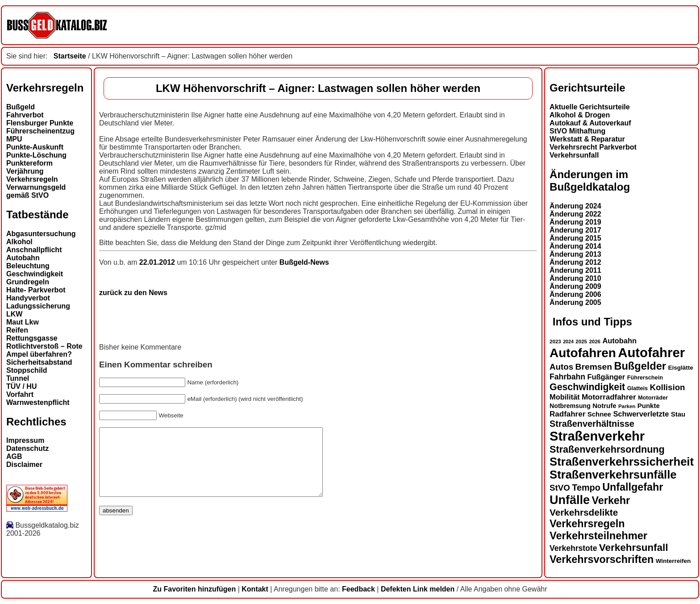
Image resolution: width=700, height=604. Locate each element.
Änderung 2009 (575, 286)
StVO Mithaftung (577, 131)
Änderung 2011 (575, 270)
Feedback (358, 589)
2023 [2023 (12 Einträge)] (555, 342)
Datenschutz (27, 448)
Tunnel (18, 378)
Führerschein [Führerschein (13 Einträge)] (645, 378)
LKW (14, 314)
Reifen (17, 330)
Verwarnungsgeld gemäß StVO (36, 191)
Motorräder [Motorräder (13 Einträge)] (653, 398)
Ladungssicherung (38, 306)
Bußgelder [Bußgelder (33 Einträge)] (640, 366)
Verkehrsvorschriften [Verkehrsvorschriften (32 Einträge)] (602, 559)
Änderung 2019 (575, 222)
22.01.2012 (158, 262)
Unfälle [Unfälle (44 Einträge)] (570, 500)
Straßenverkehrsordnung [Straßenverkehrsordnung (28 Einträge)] (607, 449)
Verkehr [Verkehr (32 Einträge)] (611, 500)
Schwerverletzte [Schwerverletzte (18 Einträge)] (641, 414)
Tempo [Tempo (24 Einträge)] (586, 487)
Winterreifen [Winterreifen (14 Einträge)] (673, 561)
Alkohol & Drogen (580, 115)
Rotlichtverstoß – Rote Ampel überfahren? (44, 350)
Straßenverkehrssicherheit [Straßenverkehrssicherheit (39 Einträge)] (622, 462)
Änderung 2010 (575, 278)
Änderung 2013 (575, 254)
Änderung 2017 (575, 230)
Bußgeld (21, 107)
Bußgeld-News (304, 262)
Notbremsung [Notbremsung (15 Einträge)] (570, 406)
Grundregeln (28, 282)
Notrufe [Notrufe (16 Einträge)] (604, 406)
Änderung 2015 (575, 238)
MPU (14, 139)
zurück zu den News (133, 293)
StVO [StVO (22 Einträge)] (560, 488)
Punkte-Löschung (36, 155)
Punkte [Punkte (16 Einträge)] (649, 406)
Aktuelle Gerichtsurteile (590, 107)
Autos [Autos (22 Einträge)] (561, 367)
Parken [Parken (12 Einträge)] (627, 406)
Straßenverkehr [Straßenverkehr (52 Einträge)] (597, 436)
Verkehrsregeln (32, 179)
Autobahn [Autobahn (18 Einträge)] (619, 341)
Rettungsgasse (32, 338)
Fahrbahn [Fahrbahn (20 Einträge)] (567, 377)
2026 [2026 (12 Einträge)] (595, 342)
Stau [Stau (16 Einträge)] (678, 414)
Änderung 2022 (575, 214)
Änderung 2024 (575, 206)
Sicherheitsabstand (39, 362)
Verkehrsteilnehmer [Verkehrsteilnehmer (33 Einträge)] (598, 536)
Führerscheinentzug (40, 131)
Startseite (70, 56)
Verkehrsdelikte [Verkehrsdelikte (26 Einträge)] (584, 512)
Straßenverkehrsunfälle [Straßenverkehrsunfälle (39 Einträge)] (613, 475)
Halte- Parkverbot (36, 290)
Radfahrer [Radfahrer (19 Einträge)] (567, 414)
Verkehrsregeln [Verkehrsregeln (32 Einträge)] (587, 524)
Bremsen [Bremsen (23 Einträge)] (594, 367)
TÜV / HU (21, 386)
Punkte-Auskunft (35, 147)
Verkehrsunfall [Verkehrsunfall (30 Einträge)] (634, 548)
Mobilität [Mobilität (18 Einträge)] (565, 397)
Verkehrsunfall (574, 155)
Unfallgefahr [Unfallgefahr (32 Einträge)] (633, 487)
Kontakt (255, 589)
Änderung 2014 (575, 246)
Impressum (25, 440)
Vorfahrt (20, 394)
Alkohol (19, 242)
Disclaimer (24, 464)
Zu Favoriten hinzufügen (194, 589)
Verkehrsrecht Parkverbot (593, 147)
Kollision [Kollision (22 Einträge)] (668, 387)
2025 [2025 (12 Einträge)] (581, 342)
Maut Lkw (23, 322)
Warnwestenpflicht (38, 402)
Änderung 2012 (575, 262)
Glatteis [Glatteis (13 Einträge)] (637, 388)
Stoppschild (27, 370)
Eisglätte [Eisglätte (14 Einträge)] (680, 368)
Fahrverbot (25, 115)
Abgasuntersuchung (41, 234)
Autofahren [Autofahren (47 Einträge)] (583, 353)
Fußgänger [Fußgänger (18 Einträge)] (606, 377)
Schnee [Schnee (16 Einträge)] (599, 414)
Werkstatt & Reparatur (587, 139)
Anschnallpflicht (34, 250)
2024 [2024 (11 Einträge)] (568, 342)
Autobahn (23, 258)
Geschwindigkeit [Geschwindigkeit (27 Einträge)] (587, 387)
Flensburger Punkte (40, 123)
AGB (14, 456)
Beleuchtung (28, 266)
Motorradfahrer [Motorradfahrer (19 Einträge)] (609, 397)
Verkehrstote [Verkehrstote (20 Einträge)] (573, 548)
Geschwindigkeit (35, 274)
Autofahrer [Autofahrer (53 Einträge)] (651, 352)
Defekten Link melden (418, 589)
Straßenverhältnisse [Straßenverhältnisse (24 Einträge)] (592, 424)
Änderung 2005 (575, 302)
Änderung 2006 (575, 294)
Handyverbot (28, 298)
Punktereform (29, 163)
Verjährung (25, 171)
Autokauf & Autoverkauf (590, 123)
